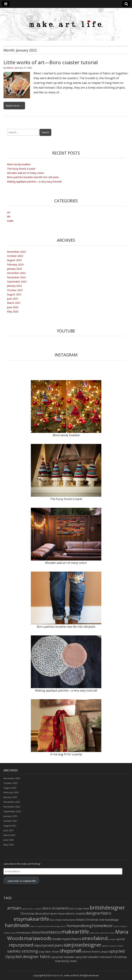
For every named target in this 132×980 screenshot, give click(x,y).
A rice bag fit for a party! (66, 754)
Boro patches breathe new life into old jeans (33, 177)
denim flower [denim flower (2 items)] (58, 914)
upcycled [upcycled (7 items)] (117, 951)
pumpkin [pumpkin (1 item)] (112, 939)
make (10, 221)
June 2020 (13, 307)
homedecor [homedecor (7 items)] (102, 926)
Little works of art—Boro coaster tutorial (51, 62)
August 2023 (14, 260)
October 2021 (15, 290)
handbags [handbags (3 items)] (112, 920)
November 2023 (16, 252)
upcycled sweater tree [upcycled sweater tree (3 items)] (90, 957)
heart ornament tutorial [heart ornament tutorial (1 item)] (41, 926)
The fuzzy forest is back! (21, 169)
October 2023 (15, 256)
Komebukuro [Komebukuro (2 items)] (24, 933)
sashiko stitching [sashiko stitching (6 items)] (22, 951)
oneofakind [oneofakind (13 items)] (95, 938)
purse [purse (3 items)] (121, 939)
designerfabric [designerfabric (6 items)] (99, 913)
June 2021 (13, 299)
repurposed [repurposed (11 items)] (21, 945)
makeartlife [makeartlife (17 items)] (75, 932)
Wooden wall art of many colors (26, 173)
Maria (10, 68)
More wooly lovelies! (19, 164)
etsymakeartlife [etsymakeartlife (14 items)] (31, 919)
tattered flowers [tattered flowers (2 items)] (91, 952)
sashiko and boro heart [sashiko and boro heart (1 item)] (113, 946)
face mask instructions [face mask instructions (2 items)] (63, 920)
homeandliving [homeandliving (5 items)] (79, 926)
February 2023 (15, 265)
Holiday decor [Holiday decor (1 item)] (60, 926)
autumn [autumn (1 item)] (25, 909)
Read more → (14, 105)
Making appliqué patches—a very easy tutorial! (34, 182)
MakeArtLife (57, 976)
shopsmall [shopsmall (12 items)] (71, 951)
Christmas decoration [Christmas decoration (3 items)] (35, 913)
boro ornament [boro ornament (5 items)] (56, 908)
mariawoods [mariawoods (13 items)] (38, 938)
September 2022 (17, 282)
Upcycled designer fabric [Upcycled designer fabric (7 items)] (28, 957)
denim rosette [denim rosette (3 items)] (76, 913)
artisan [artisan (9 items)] (14, 908)
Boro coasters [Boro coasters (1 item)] (36, 909)
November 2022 (16, 277)
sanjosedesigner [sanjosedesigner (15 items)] (83, 945)
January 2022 (14, 286)
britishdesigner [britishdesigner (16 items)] (107, 907)
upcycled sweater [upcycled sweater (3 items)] (63, 957)
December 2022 (16, 273)
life (9, 217)
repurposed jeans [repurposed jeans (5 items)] (48, 945)
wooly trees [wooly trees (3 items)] (69, 961)
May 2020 (13, 311)
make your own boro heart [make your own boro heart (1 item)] (102, 933)
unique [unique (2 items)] (104, 952)
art (9, 212)
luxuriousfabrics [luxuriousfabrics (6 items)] (46, 932)
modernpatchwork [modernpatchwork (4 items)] (67, 939)
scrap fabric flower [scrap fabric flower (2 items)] (49, 952)
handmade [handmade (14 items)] (17, 925)
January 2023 (14, 269)
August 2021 (14, 294)
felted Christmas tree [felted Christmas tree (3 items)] (90, 920)
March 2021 (14, 303)
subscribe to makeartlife (22, 881)
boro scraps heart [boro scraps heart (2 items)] (79, 909)
